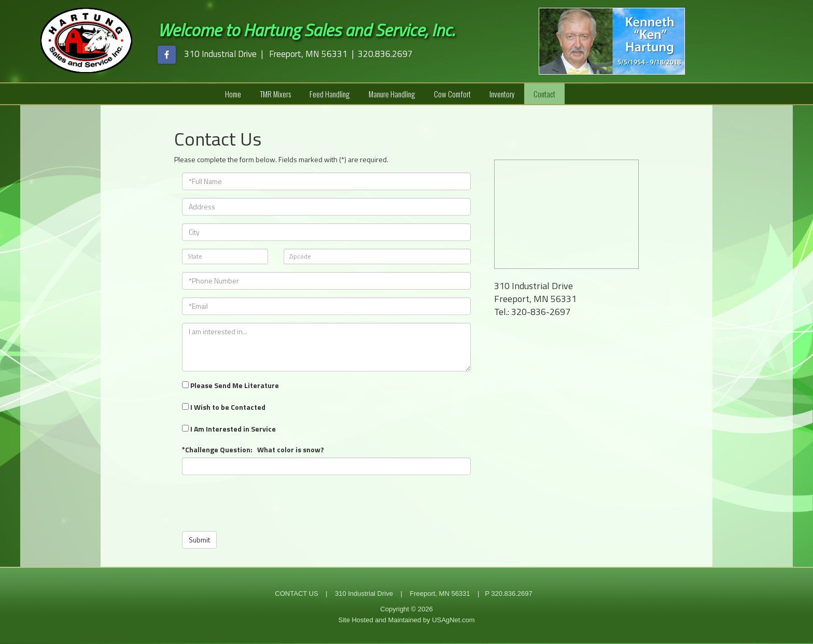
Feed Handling (330, 94)
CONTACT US (296, 593)
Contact (544, 94)
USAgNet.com (453, 620)
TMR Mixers (275, 94)
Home (233, 94)
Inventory (502, 94)
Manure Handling (392, 94)
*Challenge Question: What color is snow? (253, 450)
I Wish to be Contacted (224, 407)
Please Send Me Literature (230, 385)
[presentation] (261, 503)
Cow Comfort (452, 94)
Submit (199, 540)
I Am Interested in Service (229, 429)
